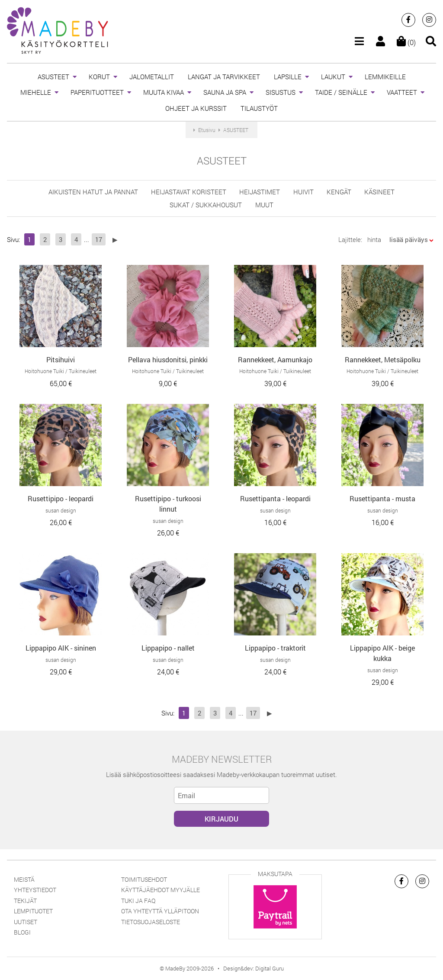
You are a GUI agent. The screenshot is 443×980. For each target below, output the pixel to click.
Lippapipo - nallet (168, 648)
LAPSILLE (288, 77)
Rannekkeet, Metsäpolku (383, 359)
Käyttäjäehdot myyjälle (161, 890)
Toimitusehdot (144, 879)
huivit (303, 192)
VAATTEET (402, 92)
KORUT (99, 77)
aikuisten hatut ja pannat (93, 192)
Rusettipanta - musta (382, 498)
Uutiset (26, 922)
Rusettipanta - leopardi (275, 498)
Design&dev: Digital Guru (254, 968)
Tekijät (25, 901)
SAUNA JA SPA (225, 92)
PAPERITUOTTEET (97, 92)
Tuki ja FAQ (138, 901)
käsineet (379, 192)
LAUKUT (333, 77)
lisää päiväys (409, 239)
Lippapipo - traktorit (275, 648)
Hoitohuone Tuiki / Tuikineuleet (61, 371)
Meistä (24, 879)
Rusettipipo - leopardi (61, 498)
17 (99, 239)
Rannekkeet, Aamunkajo (275, 359)
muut (264, 205)
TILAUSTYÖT (259, 108)
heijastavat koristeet (189, 192)
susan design (61, 510)
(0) (406, 42)
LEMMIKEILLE (385, 77)
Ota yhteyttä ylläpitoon (160, 911)
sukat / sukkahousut (206, 205)
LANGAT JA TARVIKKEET (224, 77)
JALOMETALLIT (152, 77)
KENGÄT (339, 192)
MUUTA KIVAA (164, 92)
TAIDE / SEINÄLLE (341, 92)
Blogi (22, 932)
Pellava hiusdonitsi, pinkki (168, 359)
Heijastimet (260, 192)
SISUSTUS (281, 92)
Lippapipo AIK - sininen (61, 648)
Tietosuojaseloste (151, 922)
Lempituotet (33, 911)
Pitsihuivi (61, 359)
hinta (374, 239)
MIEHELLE (36, 92)
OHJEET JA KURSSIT (196, 108)
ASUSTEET (53, 77)
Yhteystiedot (35, 890)
